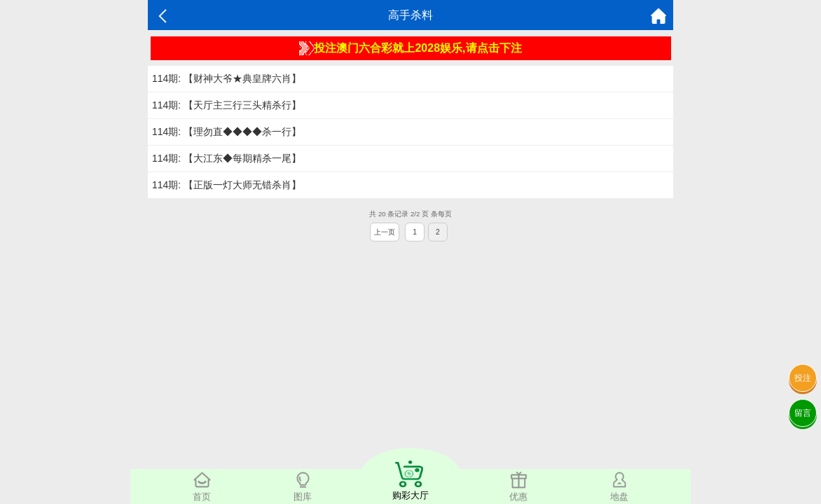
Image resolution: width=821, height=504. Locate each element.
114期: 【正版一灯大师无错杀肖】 (227, 185)
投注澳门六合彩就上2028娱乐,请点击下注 (410, 48)
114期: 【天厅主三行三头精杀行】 (227, 105)
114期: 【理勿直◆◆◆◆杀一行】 (227, 132)
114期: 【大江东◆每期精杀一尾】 (227, 158)
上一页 (385, 232)
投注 (803, 378)
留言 (803, 413)
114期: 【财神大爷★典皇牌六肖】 (227, 78)
